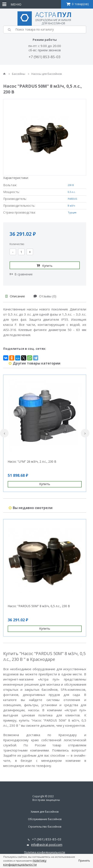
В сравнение (21, 274)
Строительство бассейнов (45, 827)
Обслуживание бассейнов (45, 819)
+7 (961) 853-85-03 (45, 57)
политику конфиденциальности (25, 862)
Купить (45, 266)
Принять (84, 861)
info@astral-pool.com (47, 844)
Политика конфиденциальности (45, 852)
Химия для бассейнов (45, 812)
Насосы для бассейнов (45, 74)
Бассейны (17, 74)
